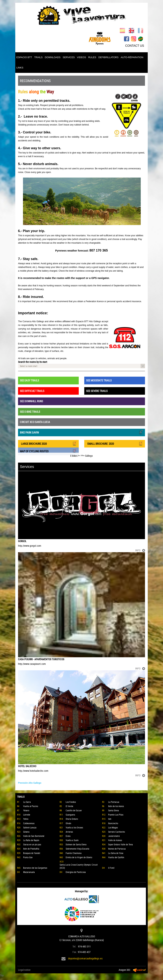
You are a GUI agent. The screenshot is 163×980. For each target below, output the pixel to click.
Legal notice (24, 970)
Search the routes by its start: (33, 362)
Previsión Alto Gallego (30, 783)
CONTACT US (135, 46)
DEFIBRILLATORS (108, 57)
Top (2, 975)
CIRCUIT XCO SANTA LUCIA (35, 422)
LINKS (20, 68)
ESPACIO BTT (24, 57)
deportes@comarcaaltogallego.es (85, 958)
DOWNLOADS (53, 57)
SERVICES (69, 57)
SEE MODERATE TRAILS (99, 380)
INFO (140, 550)
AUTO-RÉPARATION (132, 57)
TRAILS (38, 57)
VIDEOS (81, 57)
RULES (92, 57)
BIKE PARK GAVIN (81, 432)
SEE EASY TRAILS (29, 380)
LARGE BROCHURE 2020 (48, 443)
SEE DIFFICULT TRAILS (32, 391)
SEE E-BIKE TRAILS (30, 412)
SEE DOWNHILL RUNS (31, 401)
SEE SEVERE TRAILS (97, 391)
